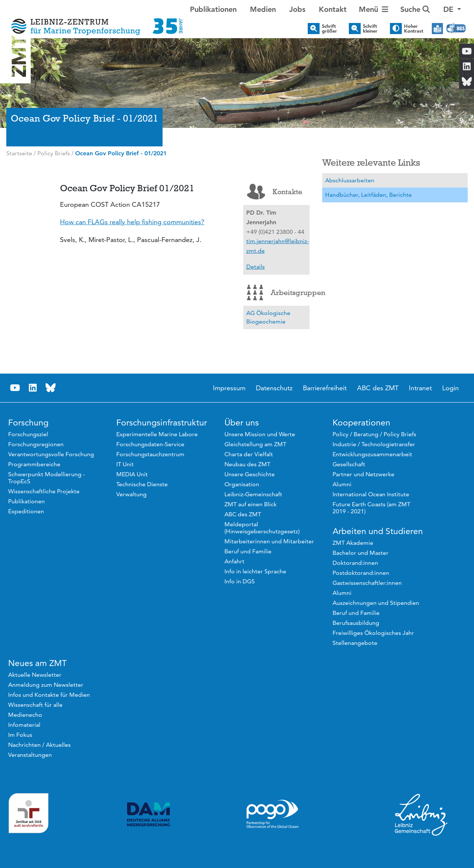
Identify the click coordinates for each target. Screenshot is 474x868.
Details (256, 267)
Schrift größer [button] (329, 29)
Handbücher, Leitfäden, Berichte (368, 195)
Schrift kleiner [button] (370, 29)
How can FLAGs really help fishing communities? (132, 222)
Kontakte (275, 192)
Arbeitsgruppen (278, 292)
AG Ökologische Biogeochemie (268, 317)
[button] (452, 9)
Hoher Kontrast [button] (414, 29)
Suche (415, 9)
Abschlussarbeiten (350, 180)
